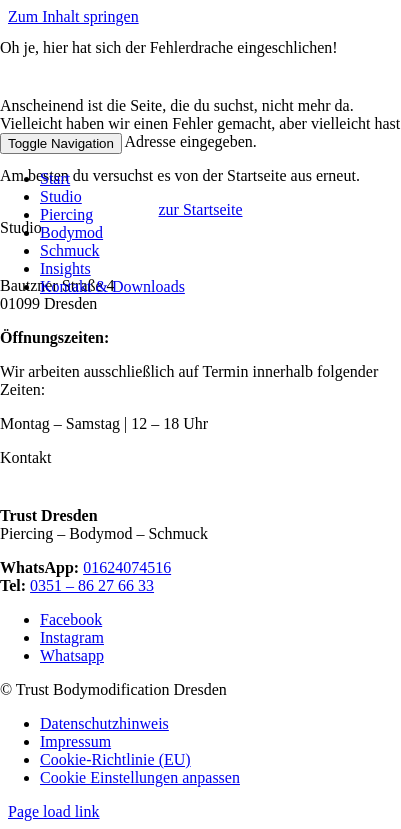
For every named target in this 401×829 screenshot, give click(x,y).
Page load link (54, 811)
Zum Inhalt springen (73, 16)
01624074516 (127, 567)
